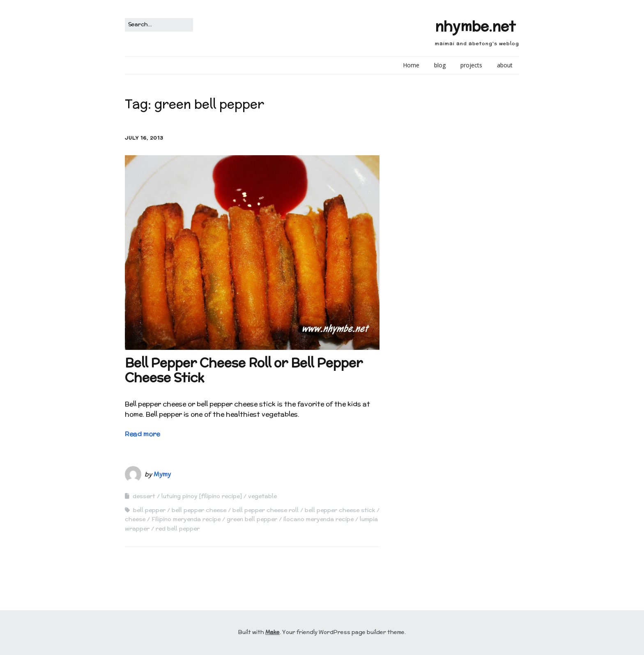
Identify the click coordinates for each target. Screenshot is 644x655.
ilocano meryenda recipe (319, 519)
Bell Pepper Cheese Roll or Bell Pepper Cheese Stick (244, 370)
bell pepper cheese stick (340, 510)
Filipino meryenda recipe (186, 519)
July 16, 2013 (144, 138)
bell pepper (149, 510)
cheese (135, 519)
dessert (144, 496)
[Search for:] (159, 25)
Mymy (162, 474)
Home (411, 65)
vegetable (262, 496)
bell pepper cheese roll (266, 510)
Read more (142, 434)
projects (471, 65)
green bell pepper (252, 519)
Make (273, 632)
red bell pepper (178, 529)
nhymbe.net (475, 26)
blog (440, 65)
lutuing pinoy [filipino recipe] (202, 496)
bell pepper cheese (199, 510)
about (505, 65)
